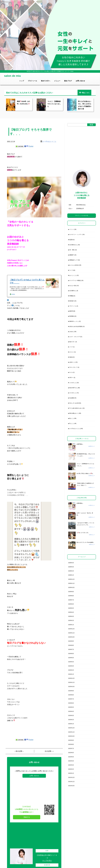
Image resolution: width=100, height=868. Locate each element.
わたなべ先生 (73, 286)
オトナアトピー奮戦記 (75, 280)
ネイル (71, 372)
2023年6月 (71, 703)
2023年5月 (71, 707)
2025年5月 (71, 608)
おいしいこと (73, 275)
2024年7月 (71, 649)
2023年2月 (71, 720)
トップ (22, 81)
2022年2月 (71, 769)
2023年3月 (71, 716)
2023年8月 (71, 695)
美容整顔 (72, 316)
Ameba (12, 294)
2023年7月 (71, 699)
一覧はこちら (84, 93)
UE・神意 (72, 250)
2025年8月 (71, 596)
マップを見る (47, 861)
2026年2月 (71, 571)
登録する (27, 817)
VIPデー (71, 378)
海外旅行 (72, 301)
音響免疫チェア (73, 260)
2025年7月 (71, 600)
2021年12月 (71, 777)
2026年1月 (71, 575)
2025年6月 (71, 604)
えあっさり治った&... (83, 533)
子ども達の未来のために (76, 408)
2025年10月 (71, 588)
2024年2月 (71, 670)
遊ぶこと (72, 418)
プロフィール (32, 81)
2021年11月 (71, 782)
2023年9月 (71, 691)
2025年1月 (71, 625)
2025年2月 (71, 620)
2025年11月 (71, 583)
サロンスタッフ (73, 367)
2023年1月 (71, 724)
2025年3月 (71, 616)
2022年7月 (71, 749)
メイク (71, 347)
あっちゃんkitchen (74, 265)
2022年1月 (71, 773)
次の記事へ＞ (49, 751)
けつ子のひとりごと (49, 142)
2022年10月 (71, 736)
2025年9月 (71, 592)
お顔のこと (72, 362)
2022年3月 (71, 765)
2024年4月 (71, 662)
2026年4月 (71, 563)
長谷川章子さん (73, 388)
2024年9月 (71, 641)
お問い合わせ (80, 81)
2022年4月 (71, 761)
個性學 (71, 311)
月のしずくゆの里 (74, 403)
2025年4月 (71, 612)
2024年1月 (71, 674)
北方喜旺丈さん (73, 245)
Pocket (31, 146)
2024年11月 (71, 633)
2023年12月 (71, 678)
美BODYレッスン (74, 321)
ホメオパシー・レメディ (76, 234)
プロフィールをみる (82, 215)
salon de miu (12, 76)
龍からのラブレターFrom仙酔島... (85, 542)
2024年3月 (71, 666)
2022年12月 (71, 728)
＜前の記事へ (19, 751)
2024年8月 (71, 645)
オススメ (72, 352)
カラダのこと (73, 393)
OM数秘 (71, 296)
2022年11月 (71, 732)
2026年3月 (71, 567)
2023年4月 (71, 711)
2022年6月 (71, 753)
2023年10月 (71, 687)
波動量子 (72, 255)
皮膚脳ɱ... (80, 444)
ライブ (71, 270)
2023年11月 (71, 682)
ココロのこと (73, 383)
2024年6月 (71, 654)
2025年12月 (71, 579)
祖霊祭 (71, 240)
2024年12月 (71, 629)
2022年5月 (71, 757)
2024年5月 (71, 658)
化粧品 (71, 357)
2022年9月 (71, 740)
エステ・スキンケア (75, 337)
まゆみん (72, 332)
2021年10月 (71, 786)
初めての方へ (46, 81)
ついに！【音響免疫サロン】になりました (54, 104)
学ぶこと (72, 423)
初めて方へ (72, 342)
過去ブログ (68, 81)
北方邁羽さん (73, 291)
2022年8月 (71, 744)
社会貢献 (72, 398)
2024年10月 (71, 637)
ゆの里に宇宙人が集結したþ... (85, 473)
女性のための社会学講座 (76, 326)
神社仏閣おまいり (74, 413)
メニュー (57, 81)
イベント (72, 229)
